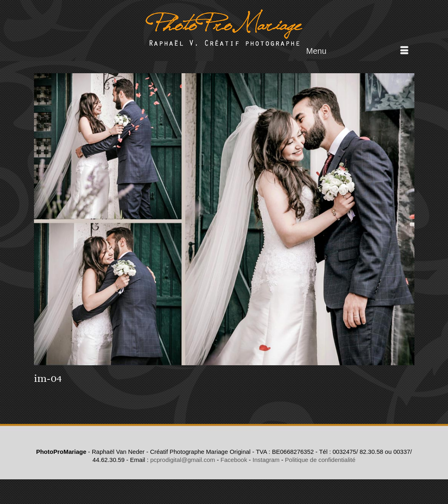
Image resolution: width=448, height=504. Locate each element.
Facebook (234, 460)
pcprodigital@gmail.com (183, 460)
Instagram (266, 460)
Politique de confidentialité (320, 460)
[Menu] (357, 51)
